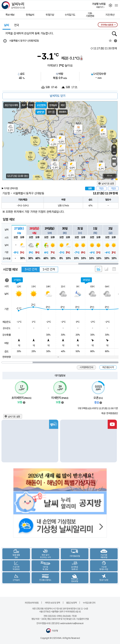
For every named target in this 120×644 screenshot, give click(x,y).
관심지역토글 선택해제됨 (110, 40)
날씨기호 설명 (108, 184)
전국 (17, 25)
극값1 (101, 188)
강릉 (112, 132)
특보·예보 (10, 15)
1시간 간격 (49, 269)
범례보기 (24, 403)
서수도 (52, 148)
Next (115, 441)
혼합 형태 (98, 269)
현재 (105, 48)
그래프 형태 (106, 269)
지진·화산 (110, 15)
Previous (5, 441)
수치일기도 (70, 15)
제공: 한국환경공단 (110, 413)
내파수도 (49, 171)
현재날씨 (30, 15)
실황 (90, 188)
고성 (102, 117)
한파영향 (7, 357)
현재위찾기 (5, 41)
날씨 (7, 25)
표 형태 (114, 269)
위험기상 (50, 15)
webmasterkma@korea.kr (72, 623)
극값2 (113, 188)
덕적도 (43, 149)
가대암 (43, 164)
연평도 (35, 138)
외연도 (37, 177)
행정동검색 (114, 34)
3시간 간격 (31, 269)
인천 (30, 153)
